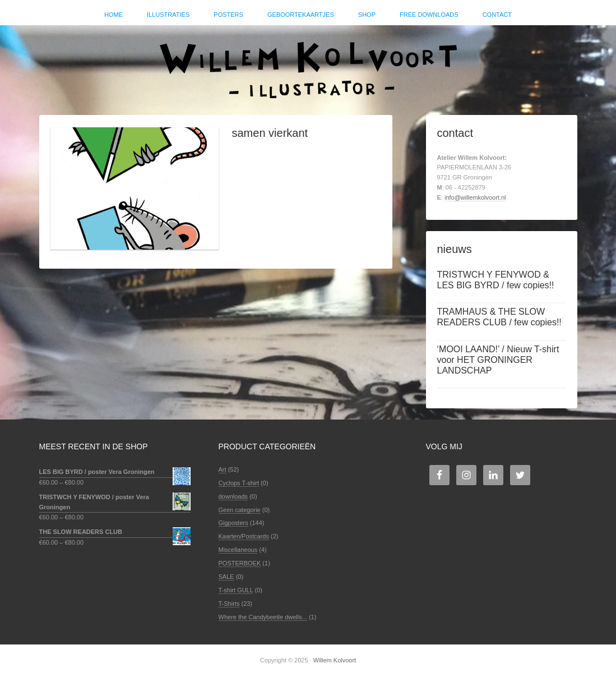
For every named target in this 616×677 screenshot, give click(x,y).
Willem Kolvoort (308, 65)
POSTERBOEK (240, 563)
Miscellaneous (238, 550)
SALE (226, 577)
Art (223, 469)
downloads (233, 496)
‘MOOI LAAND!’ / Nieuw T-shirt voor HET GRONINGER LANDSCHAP (498, 360)
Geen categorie (240, 510)
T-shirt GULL (236, 590)
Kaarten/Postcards (244, 536)
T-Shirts (229, 604)
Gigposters (233, 523)
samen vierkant (270, 133)
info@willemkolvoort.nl (475, 197)
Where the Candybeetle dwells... (263, 617)
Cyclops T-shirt (239, 483)
